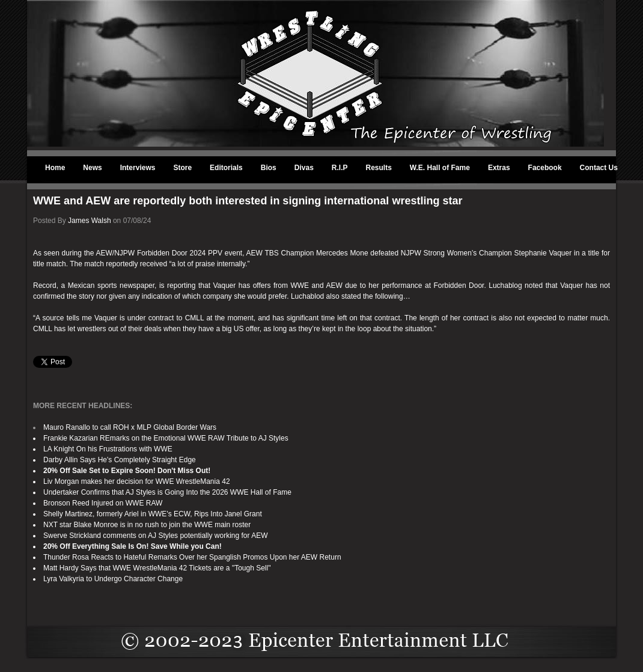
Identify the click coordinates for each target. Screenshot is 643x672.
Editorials (226, 168)
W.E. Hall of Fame (440, 168)
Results (379, 168)
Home (55, 168)
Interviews (138, 168)
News (92, 168)
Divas (304, 168)
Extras (499, 168)
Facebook (545, 168)
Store (182, 168)
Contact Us (599, 168)
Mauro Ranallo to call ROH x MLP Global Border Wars (130, 427)
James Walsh (90, 221)
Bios (269, 168)
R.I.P (340, 168)
